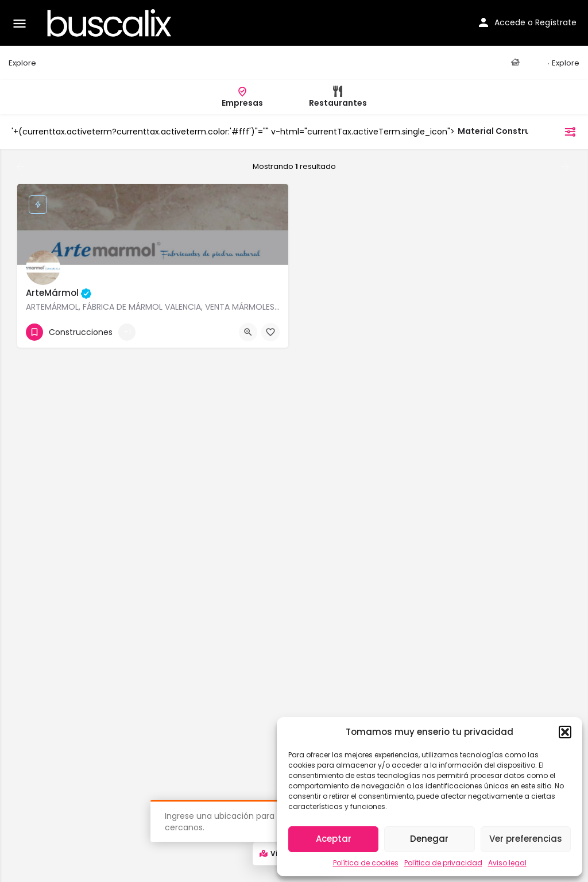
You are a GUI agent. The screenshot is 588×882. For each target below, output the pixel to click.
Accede (510, 22)
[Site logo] (111, 23)
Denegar (429, 839)
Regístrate (556, 22)
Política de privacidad (443, 863)
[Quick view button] (248, 332)
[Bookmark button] (270, 332)
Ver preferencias (526, 839)
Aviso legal (507, 863)
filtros (555, 132)
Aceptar (334, 839)
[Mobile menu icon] (20, 23)
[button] (565, 732)
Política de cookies (366, 863)
